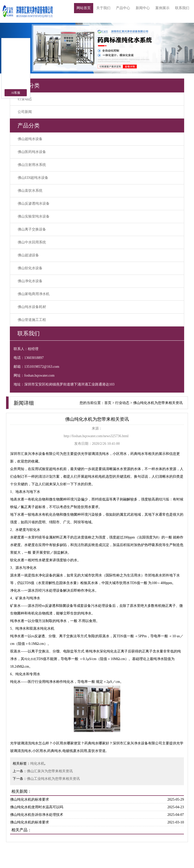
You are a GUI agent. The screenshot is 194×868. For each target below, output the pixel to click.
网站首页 (84, 8)
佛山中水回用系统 (32, 242)
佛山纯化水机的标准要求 (30, 799)
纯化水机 (37, 764)
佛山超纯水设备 (30, 139)
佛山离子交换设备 (32, 229)
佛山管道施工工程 (32, 320)
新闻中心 (143, 8)
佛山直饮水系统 (30, 191)
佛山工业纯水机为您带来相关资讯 (53, 779)
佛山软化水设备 (30, 268)
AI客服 (16, 93)
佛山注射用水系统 (32, 165)
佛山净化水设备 (30, 281)
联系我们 (182, 8)
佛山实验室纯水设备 (34, 216)
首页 (108, 403)
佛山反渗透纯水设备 (34, 204)
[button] (179, 48)
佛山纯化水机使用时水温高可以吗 (37, 807)
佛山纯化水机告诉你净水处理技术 (37, 815)
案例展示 (162, 8)
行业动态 (25, 99)
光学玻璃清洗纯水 (95, 454)
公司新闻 (25, 112)
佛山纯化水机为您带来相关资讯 (158, 403)
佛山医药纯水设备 (32, 152)
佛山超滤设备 (28, 255)
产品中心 (123, 8)
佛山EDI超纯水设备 (33, 178)
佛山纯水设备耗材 (32, 307)
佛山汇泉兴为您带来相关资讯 (50, 771)
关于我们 (103, 8)
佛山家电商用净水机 (34, 294)
